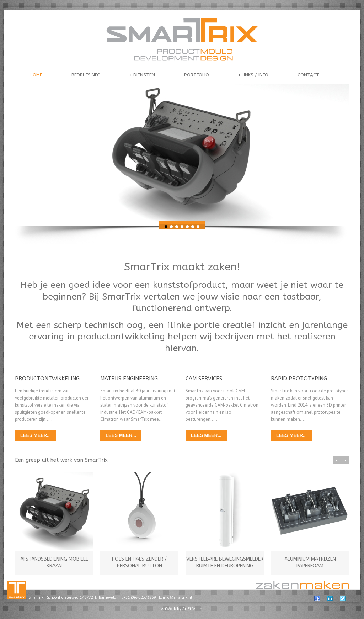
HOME (36, 75)
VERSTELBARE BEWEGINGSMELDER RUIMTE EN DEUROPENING (225, 562)
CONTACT (308, 75)
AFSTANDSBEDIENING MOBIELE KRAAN (54, 562)
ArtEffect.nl (193, 609)
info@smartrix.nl (177, 597)
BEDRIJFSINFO (86, 75)
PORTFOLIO (197, 75)
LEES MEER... (36, 435)
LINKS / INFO (253, 75)
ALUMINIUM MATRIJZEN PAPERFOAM (310, 562)
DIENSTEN (142, 75)
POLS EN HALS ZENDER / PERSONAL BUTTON (139, 562)
